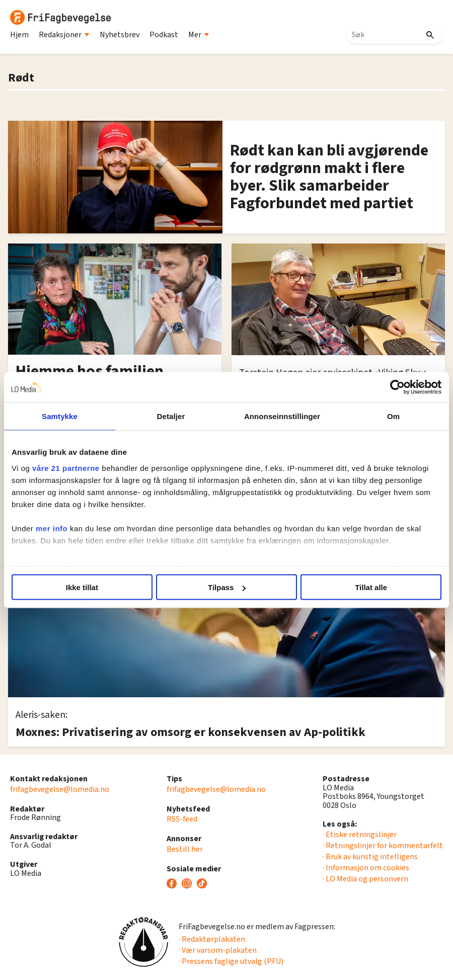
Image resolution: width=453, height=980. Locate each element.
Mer (199, 35)
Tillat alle (371, 587)
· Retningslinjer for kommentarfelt (383, 846)
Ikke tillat (82, 587)
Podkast (164, 35)
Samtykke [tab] (60, 416)
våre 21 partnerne (66, 468)
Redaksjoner (64, 35)
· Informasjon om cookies (366, 868)
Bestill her (185, 849)
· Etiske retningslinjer (360, 835)
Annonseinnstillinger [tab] (282, 416)
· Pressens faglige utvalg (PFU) (231, 961)
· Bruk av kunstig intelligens (370, 857)
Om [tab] (393, 416)
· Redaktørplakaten (212, 939)
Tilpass (227, 587)
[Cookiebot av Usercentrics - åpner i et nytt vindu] (397, 387)
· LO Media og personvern (365, 879)
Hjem (19, 35)
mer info (52, 528)
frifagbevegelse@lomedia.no (60, 789)
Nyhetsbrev (120, 35)
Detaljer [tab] (171, 416)
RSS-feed (182, 819)
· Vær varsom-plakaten (218, 950)
